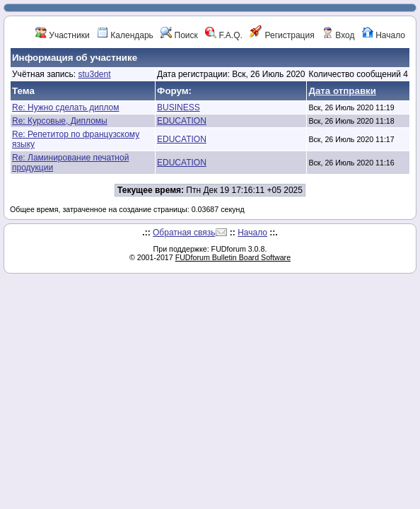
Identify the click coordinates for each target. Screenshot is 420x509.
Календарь (125, 35)
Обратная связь (184, 233)
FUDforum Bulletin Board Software (233, 257)
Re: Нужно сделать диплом (66, 107)
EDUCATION (182, 121)
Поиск (179, 35)
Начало (384, 35)
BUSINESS (179, 107)
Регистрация (282, 35)
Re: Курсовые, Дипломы (60, 121)
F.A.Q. (224, 35)
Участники (63, 35)
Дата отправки (342, 91)
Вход (338, 35)
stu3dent (94, 74)
